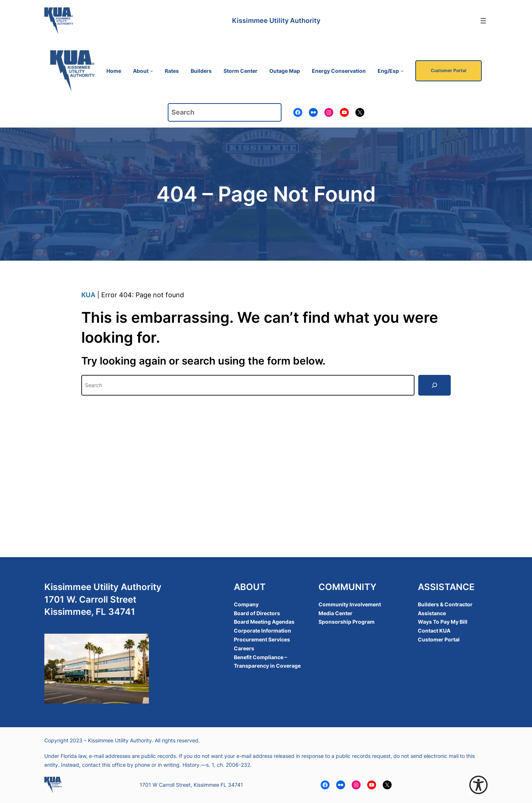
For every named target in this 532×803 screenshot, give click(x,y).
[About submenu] (151, 71)
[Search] (434, 385)
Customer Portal (449, 70)
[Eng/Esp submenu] (402, 71)
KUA (88, 295)
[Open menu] (483, 21)
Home (114, 71)
